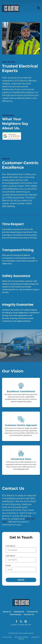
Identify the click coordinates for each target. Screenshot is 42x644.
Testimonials (15, 614)
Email (8, 565)
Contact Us (29, 614)
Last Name (10, 556)
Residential (19, 612)
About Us (7, 612)
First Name (10, 546)
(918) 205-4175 (25, 625)
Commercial (32, 612)
